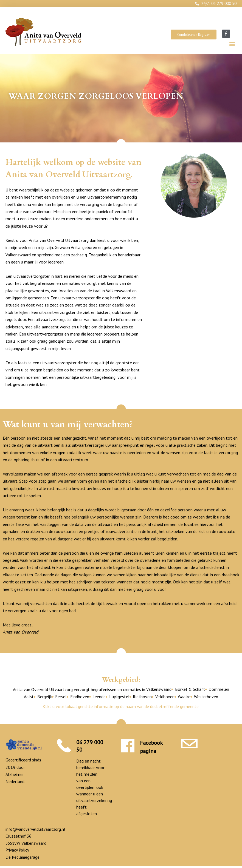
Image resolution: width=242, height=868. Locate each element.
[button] (232, 44)
